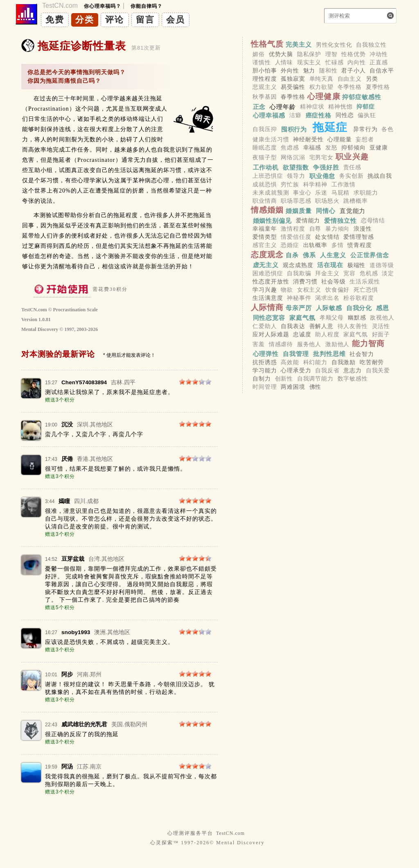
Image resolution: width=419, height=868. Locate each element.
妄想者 (365, 139)
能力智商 (368, 343)
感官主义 (265, 245)
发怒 (331, 147)
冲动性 (379, 54)
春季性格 (293, 97)
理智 (331, 54)
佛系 (309, 255)
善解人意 (321, 326)
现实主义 (309, 62)
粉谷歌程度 (358, 298)
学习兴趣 (265, 290)
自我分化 (359, 308)
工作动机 (266, 167)
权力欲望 (321, 87)
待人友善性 (353, 326)
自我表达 (293, 326)
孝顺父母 (332, 318)
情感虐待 (281, 344)
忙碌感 (335, 62)
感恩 (383, 308)
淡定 (388, 273)
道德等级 (382, 265)
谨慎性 (262, 62)
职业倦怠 (322, 176)
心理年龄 (283, 107)
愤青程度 (359, 245)
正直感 (379, 62)
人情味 (284, 62)
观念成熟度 (298, 265)
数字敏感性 (353, 379)
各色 (387, 129)
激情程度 (293, 229)
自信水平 (382, 70)
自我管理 (296, 354)
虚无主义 (266, 265)
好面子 (381, 334)
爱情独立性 (340, 220)
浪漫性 (363, 229)
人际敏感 (329, 308)
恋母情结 (373, 220)
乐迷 (321, 193)
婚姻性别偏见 (272, 220)
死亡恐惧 (366, 290)
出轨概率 (315, 245)
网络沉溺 (293, 157)
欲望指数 (296, 167)
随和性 (328, 70)
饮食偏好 (337, 290)
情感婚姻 (267, 210)
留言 (145, 19)
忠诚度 (302, 334)
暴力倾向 (337, 229)
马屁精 (341, 193)
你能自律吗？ (146, 6)
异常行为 (365, 129)
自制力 (262, 379)
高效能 (290, 362)
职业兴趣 (352, 157)
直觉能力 (353, 210)
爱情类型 (265, 237)
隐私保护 (309, 54)
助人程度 (327, 334)
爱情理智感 (358, 237)
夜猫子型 (265, 157)
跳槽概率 (355, 201)
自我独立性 (371, 45)
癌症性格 (319, 115)
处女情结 (327, 237)
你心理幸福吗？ (102, 6)
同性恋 (345, 116)
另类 (372, 79)
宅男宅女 (321, 157)
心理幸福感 (269, 115)
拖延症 (330, 127)
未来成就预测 (271, 193)
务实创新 (351, 176)
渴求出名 (327, 298)
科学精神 (315, 184)
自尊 (315, 229)
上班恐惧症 (268, 176)
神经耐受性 (308, 139)
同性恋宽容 (269, 318)
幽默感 (357, 318)
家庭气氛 (302, 318)
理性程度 (265, 79)
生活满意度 (268, 298)
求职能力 (366, 193)
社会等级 (333, 281)
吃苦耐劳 (372, 362)
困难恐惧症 (268, 273)
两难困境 (293, 387)
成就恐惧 (265, 184)
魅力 (309, 70)
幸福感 (312, 147)
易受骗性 (293, 87)
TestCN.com (230, 833)
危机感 (369, 273)
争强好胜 (326, 167)
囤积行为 (294, 129)
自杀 (292, 255)
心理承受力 (296, 370)
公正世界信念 (370, 255)
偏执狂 (367, 116)
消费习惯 (305, 281)
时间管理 (265, 387)
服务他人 (309, 344)
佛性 (315, 387)
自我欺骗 (299, 273)
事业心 (302, 193)
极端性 (357, 265)
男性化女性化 (334, 45)
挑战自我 (380, 176)
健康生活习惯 (271, 139)
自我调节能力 (315, 379)
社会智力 (362, 354)
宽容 (349, 273)
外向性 (290, 70)
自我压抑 (265, 129)
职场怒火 (327, 201)
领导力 (296, 176)
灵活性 (381, 326)
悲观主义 (265, 87)
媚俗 (259, 54)
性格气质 (267, 44)
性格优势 (353, 54)
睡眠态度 (265, 147)
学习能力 (265, 370)
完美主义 (299, 44)
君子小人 (353, 70)
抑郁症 (366, 107)
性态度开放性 (271, 281)
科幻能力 (315, 362)
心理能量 (339, 139)
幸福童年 (265, 229)
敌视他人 (382, 318)
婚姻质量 (299, 210)
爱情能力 (308, 220)
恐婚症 (290, 245)
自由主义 (350, 79)
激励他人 (337, 344)
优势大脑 (281, 54)
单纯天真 (321, 79)
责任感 (353, 167)
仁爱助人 (265, 326)
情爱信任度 (296, 237)
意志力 (353, 370)
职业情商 (265, 201)
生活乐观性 (365, 281)
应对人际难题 (271, 334)
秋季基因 (265, 97)
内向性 (357, 62)
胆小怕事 (265, 70)
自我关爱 (378, 370)
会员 (176, 19)
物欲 (287, 290)
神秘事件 (299, 298)
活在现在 (330, 265)
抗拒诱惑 (265, 362)
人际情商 (267, 307)
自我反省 (327, 370)
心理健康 (324, 96)
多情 (338, 245)
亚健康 (379, 147)
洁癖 (295, 116)
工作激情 (344, 184)
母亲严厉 (299, 308)
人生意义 (333, 255)
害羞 (259, 344)
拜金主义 (327, 273)
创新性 (284, 379)
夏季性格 (378, 87)
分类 (85, 19)
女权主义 (309, 290)
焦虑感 (290, 147)
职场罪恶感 (296, 201)
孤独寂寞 (293, 79)
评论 (115, 19)
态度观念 (267, 255)
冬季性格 (350, 87)
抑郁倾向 (353, 147)
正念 (259, 107)
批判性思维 (329, 354)
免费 (55, 19)
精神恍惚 (340, 107)
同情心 (326, 210)
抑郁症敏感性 (362, 97)
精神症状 (312, 107)
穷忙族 (290, 184)
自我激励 (344, 362)
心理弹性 (266, 354)
